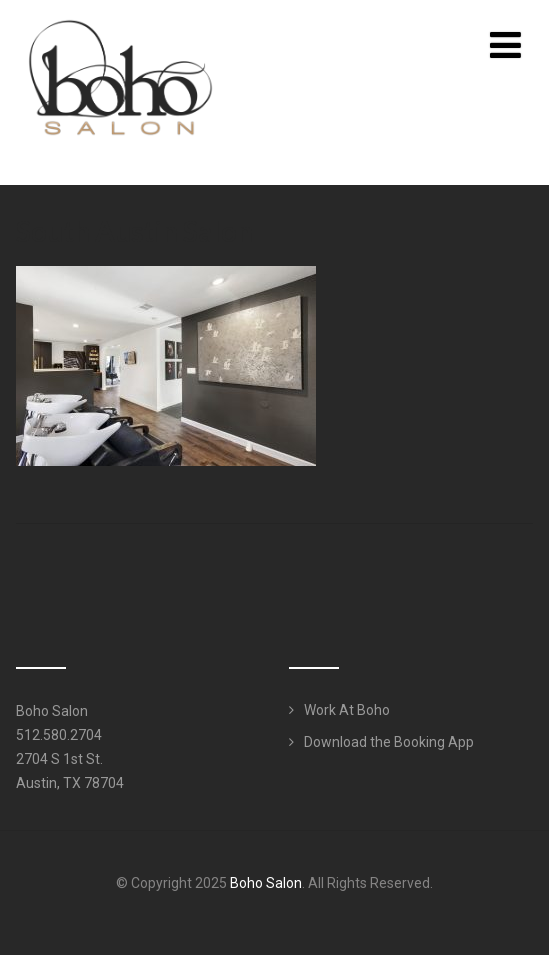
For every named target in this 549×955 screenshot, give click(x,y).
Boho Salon (266, 883)
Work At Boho (347, 710)
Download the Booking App (389, 742)
